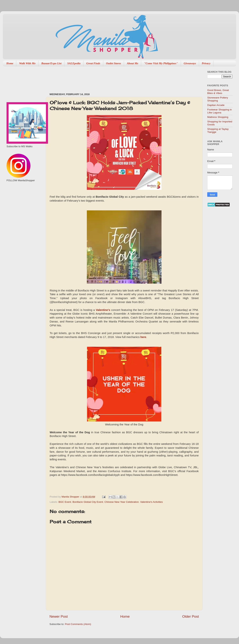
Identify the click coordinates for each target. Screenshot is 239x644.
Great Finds (93, 63)
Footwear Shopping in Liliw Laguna (219, 111)
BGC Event (65, 502)
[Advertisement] (117, 78)
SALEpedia (74, 63)
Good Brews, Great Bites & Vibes (218, 92)
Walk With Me (27, 63)
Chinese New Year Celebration (122, 502)
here (143, 337)
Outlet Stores (114, 63)
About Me (132, 63)
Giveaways (190, 63)
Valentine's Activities (152, 502)
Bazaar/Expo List (51, 63)
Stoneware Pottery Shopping (218, 99)
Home (10, 63)
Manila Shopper (71, 497)
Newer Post (59, 616)
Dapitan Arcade (216, 105)
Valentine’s (103, 310)
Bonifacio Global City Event (88, 502)
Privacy (206, 63)
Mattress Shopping (218, 117)
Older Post (191, 616)
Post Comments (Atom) (78, 624)
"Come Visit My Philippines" (161, 63)
